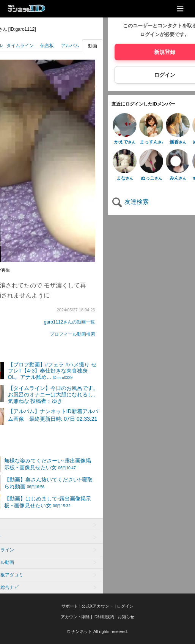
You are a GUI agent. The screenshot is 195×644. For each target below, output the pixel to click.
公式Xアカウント (97, 606)
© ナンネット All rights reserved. (97, 631)
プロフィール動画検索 (72, 334)
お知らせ (126, 617)
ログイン (125, 606)
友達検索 (130, 202)
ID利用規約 (104, 617)
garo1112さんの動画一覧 (70, 322)
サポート (70, 606)
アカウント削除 (75, 617)
